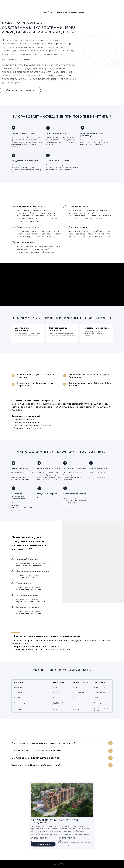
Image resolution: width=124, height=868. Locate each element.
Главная (43, 12)
